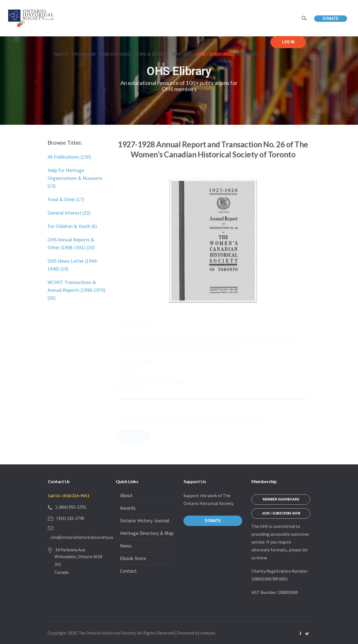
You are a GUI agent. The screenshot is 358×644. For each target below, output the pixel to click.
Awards (128, 508)
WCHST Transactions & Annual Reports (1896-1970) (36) (76, 290)
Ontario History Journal (145, 520)
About (126, 495)
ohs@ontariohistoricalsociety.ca (82, 537)
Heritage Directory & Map (147, 533)
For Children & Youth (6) (72, 226)
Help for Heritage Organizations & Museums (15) (75, 178)
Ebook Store (133, 558)
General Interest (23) (69, 213)
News (126, 546)
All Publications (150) (69, 157)
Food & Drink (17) (66, 199)
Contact (128, 571)
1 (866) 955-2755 (71, 507)
